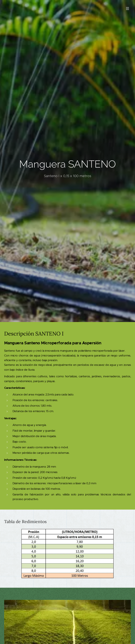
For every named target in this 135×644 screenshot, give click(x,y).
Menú (127, 8)
